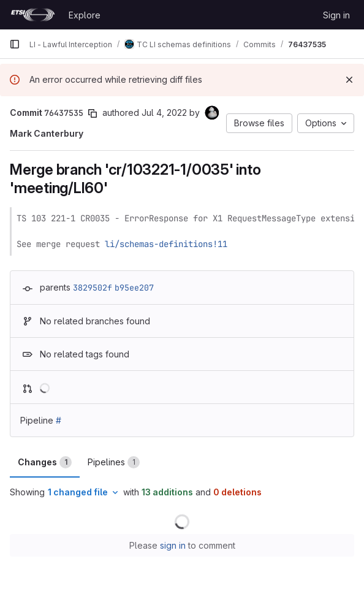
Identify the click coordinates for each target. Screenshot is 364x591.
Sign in (336, 15)
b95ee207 (134, 288)
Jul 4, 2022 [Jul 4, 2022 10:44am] (164, 112)
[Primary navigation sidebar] (15, 44)
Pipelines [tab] (114, 462)
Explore (85, 15)
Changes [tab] (45, 462)
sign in (173, 545)
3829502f (93, 288)
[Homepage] (33, 15)
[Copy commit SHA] (93, 113)
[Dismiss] (349, 80)
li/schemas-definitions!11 (166, 244)
